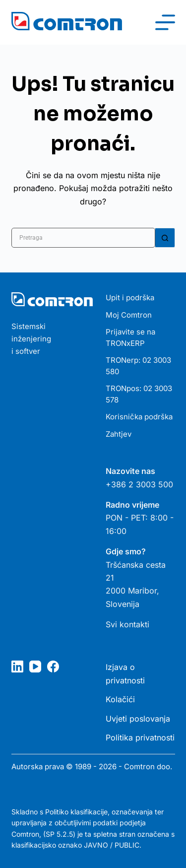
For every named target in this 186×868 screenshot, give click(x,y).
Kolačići (120, 699)
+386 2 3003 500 (139, 484)
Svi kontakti (127, 624)
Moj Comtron (129, 315)
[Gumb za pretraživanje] (165, 238)
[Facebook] (53, 667)
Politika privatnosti (140, 737)
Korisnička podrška (139, 417)
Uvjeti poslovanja (138, 719)
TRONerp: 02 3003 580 (138, 366)
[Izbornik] (165, 22)
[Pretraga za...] (83, 238)
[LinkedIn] (17, 667)
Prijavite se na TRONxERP (130, 337)
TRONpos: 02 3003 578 (139, 394)
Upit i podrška (130, 298)
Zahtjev (119, 434)
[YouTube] (35, 667)
